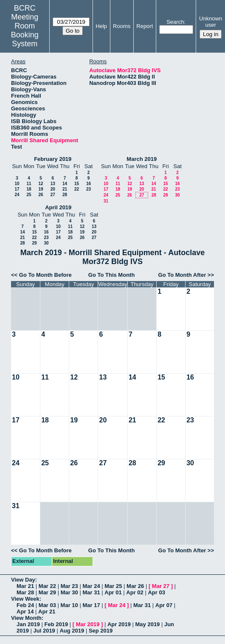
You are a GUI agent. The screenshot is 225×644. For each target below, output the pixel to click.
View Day (23, 580)
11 (29, 184)
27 (53, 195)
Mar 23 (69, 586)
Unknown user (211, 22)
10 (17, 184)
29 (165, 195)
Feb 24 (25, 605)
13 (53, 184)
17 (17, 189)
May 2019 (148, 624)
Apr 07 (164, 605)
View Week (25, 599)
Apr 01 (113, 592)
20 (53, 189)
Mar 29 (47, 592)
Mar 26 (135, 586)
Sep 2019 (101, 631)
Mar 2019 (88, 624)
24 (17, 195)
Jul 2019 (44, 631)
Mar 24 (91, 586)
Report (145, 26)
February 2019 (53, 159)
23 (89, 189)
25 (29, 195)
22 (77, 189)
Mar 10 (69, 605)
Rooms (122, 26)
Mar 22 (47, 586)
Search (175, 22)
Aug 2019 (72, 631)
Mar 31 (91, 592)
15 (77, 184)
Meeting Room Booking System (25, 30)
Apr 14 (25, 612)
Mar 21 (25, 586)
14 (65, 184)
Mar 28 (25, 592)
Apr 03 (156, 592)
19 (41, 189)
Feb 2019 (56, 624)
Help (101, 26)
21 (65, 189)
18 (29, 189)
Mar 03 (47, 605)
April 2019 (58, 207)
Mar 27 (161, 586)
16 (89, 184)
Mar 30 (69, 592)
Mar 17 (91, 605)
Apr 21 (47, 612)
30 (177, 195)
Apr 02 (135, 592)
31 (106, 201)
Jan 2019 (28, 624)
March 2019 (142, 159)
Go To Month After (182, 275)
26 (41, 195)
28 (65, 195)
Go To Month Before (45, 275)
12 (41, 184)
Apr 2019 (119, 624)
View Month (26, 618)
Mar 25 (113, 586)
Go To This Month (112, 275)
